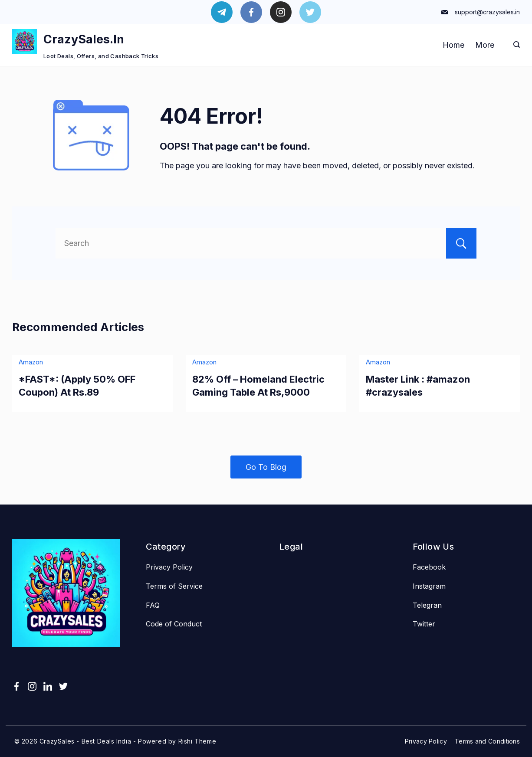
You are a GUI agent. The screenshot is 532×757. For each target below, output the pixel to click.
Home (453, 45)
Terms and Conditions (487, 741)
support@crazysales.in (487, 12)
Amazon (31, 362)
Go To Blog (266, 467)
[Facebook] (251, 12)
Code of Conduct (174, 624)
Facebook (429, 567)
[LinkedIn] (48, 686)
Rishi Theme (197, 741)
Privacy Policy (169, 567)
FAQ (153, 605)
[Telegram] (222, 12)
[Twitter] (310, 12)
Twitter (424, 624)
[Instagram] (281, 12)
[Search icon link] (514, 45)
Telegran (427, 605)
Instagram (429, 586)
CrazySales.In (84, 39)
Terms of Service (174, 586)
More (485, 45)
